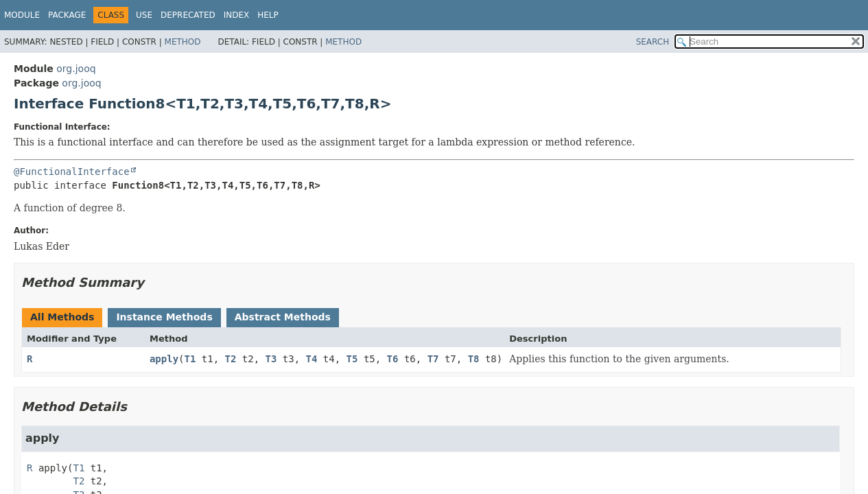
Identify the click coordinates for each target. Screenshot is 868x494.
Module (22, 15)
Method (183, 42)
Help (268, 15)
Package (67, 15)
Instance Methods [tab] (164, 317)
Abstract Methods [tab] (283, 317)
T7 (433, 359)
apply (164, 359)
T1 (190, 359)
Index (237, 15)
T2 (231, 359)
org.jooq (76, 69)
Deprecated (188, 15)
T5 (352, 359)
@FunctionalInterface (72, 172)
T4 (312, 359)
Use (144, 15)
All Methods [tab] (62, 317)
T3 (271, 359)
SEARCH (653, 42)
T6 (393, 359)
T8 (474, 359)
